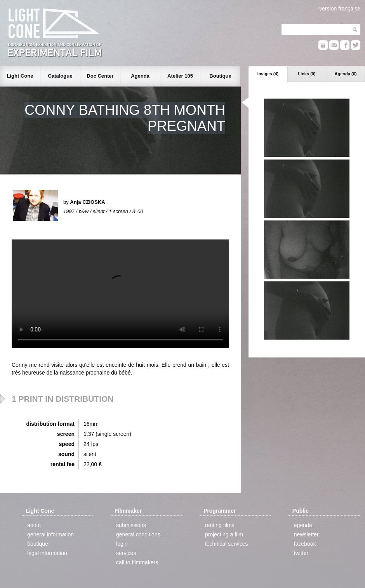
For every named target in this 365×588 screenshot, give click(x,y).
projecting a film (224, 534)
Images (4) (268, 74)
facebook (305, 544)
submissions (131, 525)
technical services (227, 544)
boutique (38, 544)
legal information (47, 553)
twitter (301, 553)
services (126, 553)
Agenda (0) (346, 74)
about (34, 525)
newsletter (306, 534)
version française (340, 9)
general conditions (138, 534)
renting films (220, 525)
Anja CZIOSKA (87, 202)
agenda (303, 525)
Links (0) (307, 74)
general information (50, 534)
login (122, 544)
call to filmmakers (137, 562)
